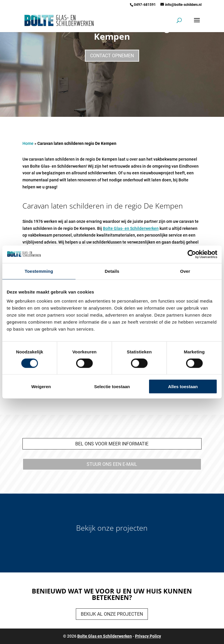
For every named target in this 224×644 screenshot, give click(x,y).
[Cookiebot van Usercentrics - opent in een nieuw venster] (192, 254)
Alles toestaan (183, 387)
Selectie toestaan (112, 387)
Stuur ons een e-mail (112, 464)
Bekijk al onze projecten (112, 614)
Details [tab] (112, 271)
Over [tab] (185, 271)
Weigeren (41, 387)
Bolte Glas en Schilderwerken (105, 636)
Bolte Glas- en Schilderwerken (131, 228)
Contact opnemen (112, 56)
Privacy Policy (148, 636)
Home (28, 143)
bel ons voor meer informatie (112, 444)
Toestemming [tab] (39, 271)
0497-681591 (145, 5)
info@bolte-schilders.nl (183, 5)
